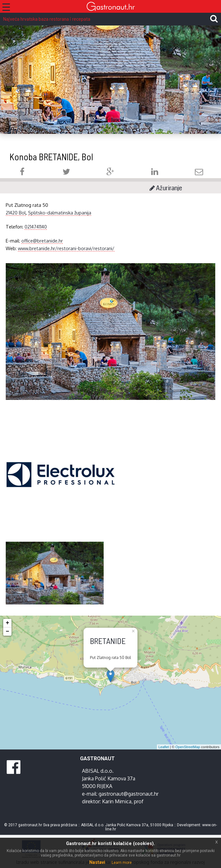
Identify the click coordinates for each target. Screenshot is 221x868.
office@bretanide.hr (42, 241)
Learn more (122, 863)
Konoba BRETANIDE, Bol (51, 157)
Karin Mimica (117, 801)
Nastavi (97, 862)
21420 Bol (16, 213)
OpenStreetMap (188, 747)
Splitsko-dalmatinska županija (60, 213)
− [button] (7, 632)
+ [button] (7, 623)
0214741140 (36, 227)
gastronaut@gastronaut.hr (129, 794)
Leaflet (164, 747)
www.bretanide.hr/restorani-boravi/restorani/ (66, 248)
